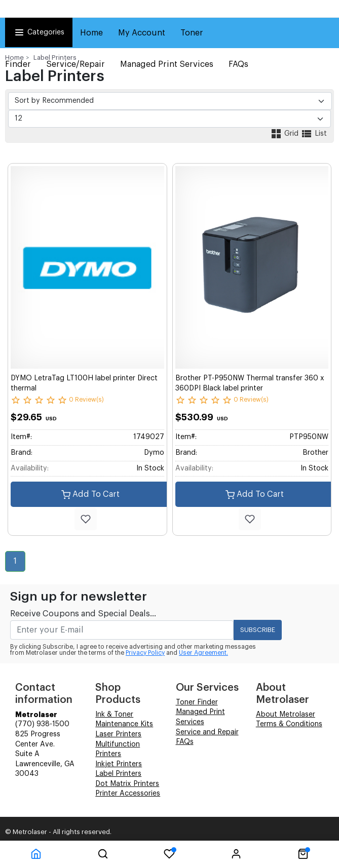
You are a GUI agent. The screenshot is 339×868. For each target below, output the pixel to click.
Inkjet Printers (119, 764)
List (314, 134)
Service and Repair (207, 732)
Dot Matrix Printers (127, 784)
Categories (39, 32)
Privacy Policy (145, 653)
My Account (142, 33)
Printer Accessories (128, 794)
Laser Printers (118, 734)
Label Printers (55, 57)
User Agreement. (203, 653)
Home (91, 33)
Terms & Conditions (289, 724)
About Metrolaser (286, 715)
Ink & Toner (114, 715)
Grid (285, 134)
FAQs (185, 742)
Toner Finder (197, 702)
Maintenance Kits (124, 724)
